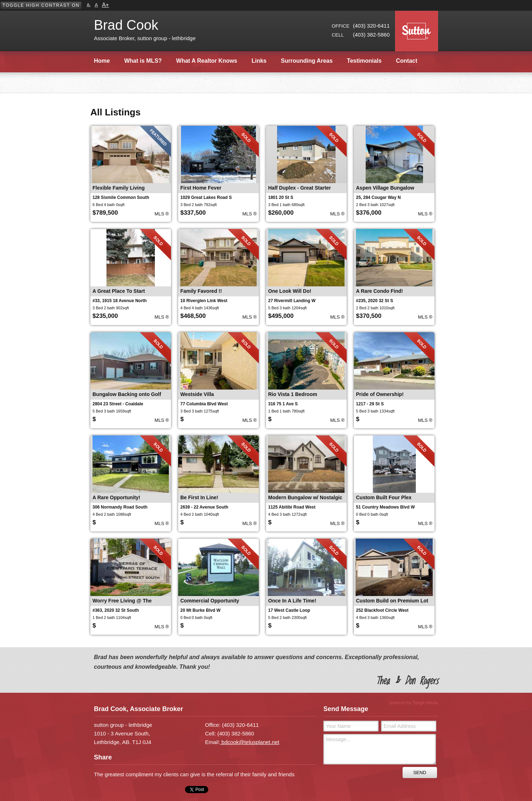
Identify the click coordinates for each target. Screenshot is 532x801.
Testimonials (364, 61)
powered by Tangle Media (414, 703)
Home (102, 61)
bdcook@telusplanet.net (250, 742)
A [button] (96, 5)
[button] (41, 5)
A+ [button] (105, 5)
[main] (266, 81)
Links (259, 61)
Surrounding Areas (307, 61)
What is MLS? (143, 61)
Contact (407, 61)
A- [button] (89, 5)
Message (380, 749)
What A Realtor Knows (206, 61)
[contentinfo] (266, 704)
